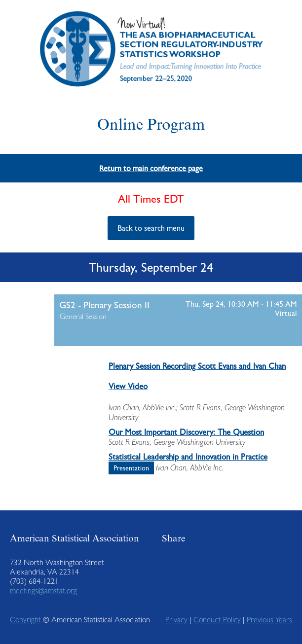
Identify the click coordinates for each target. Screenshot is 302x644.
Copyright (25, 620)
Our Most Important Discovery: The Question (186, 432)
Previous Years (269, 620)
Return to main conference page (151, 168)
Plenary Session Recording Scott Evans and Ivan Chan (197, 366)
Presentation (131, 468)
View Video (128, 386)
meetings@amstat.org (43, 590)
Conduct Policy (217, 620)
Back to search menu (151, 228)
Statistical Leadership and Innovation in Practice (188, 457)
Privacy (176, 620)
